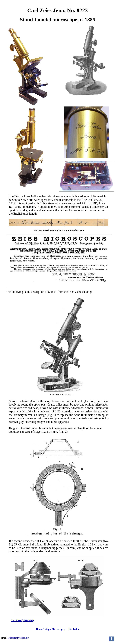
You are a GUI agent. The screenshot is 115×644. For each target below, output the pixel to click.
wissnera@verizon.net (18, 638)
